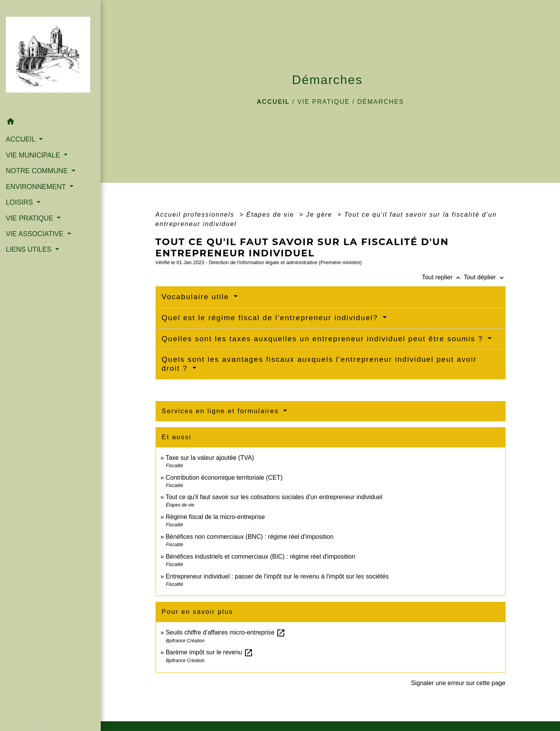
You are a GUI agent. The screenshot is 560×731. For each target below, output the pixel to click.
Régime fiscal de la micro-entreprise (215, 517)
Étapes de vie (271, 215)
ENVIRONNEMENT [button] (37, 187)
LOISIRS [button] (20, 202)
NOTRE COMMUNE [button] (38, 171)
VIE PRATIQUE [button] (31, 218)
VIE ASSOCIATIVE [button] (36, 234)
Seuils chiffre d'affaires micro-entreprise (226, 632)
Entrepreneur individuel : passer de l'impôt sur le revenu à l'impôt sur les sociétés (277, 576)
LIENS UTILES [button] (30, 249)
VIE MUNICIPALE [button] (34, 155)
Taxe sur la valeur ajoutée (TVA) (210, 458)
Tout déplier (484, 277)
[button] (50, 123)
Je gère (320, 215)
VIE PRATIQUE (324, 102)
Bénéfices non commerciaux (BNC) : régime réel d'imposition (250, 537)
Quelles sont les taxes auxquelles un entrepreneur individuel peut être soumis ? (324, 339)
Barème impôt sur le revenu (209, 652)
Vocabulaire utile (197, 297)
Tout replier (443, 277)
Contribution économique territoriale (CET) (224, 478)
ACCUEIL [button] (22, 139)
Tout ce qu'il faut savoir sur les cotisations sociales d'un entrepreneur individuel (274, 497)
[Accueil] (50, 57)
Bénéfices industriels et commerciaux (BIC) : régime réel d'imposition (261, 557)
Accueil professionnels (196, 215)
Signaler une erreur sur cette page (458, 683)
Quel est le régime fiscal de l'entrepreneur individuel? (271, 318)
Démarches (381, 102)
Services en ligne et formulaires (222, 411)
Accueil (273, 102)
